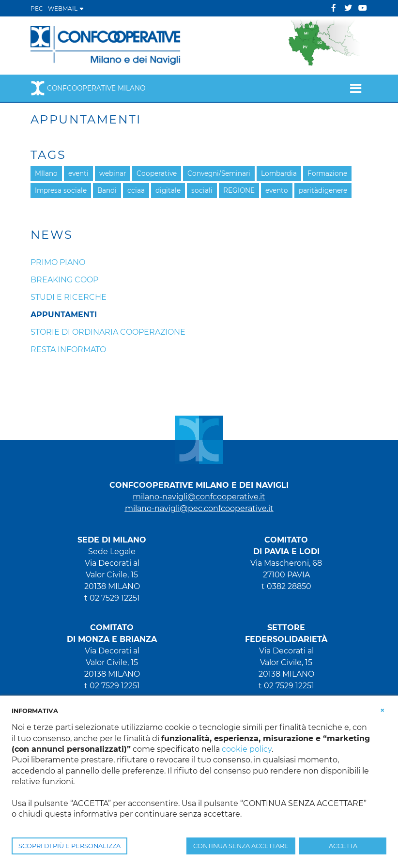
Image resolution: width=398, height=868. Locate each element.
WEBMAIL (66, 8)
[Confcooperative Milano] (106, 45)
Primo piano (58, 262)
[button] (383, 710)
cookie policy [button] (247, 749)
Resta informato (68, 349)
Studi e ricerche (69, 297)
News (52, 235)
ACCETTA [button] (343, 846)
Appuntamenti (64, 315)
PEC (37, 8)
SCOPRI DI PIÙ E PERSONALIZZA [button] (69, 846)
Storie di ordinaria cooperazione (108, 332)
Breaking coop (64, 280)
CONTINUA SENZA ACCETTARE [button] (241, 846)
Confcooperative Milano (88, 88)
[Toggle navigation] (356, 88)
